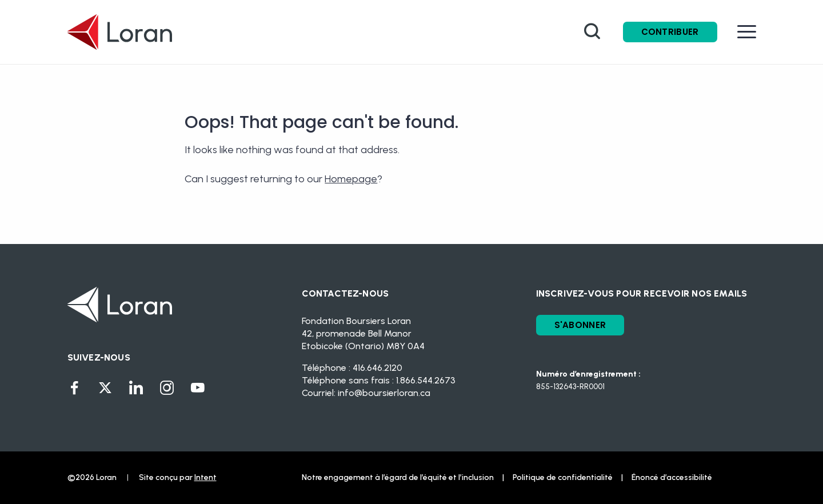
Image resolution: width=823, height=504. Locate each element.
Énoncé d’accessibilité (672, 477)
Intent (205, 477)
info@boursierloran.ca (384, 393)
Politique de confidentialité (563, 477)
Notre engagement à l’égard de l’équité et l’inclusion (398, 477)
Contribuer (670, 32)
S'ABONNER (580, 325)
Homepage (351, 179)
